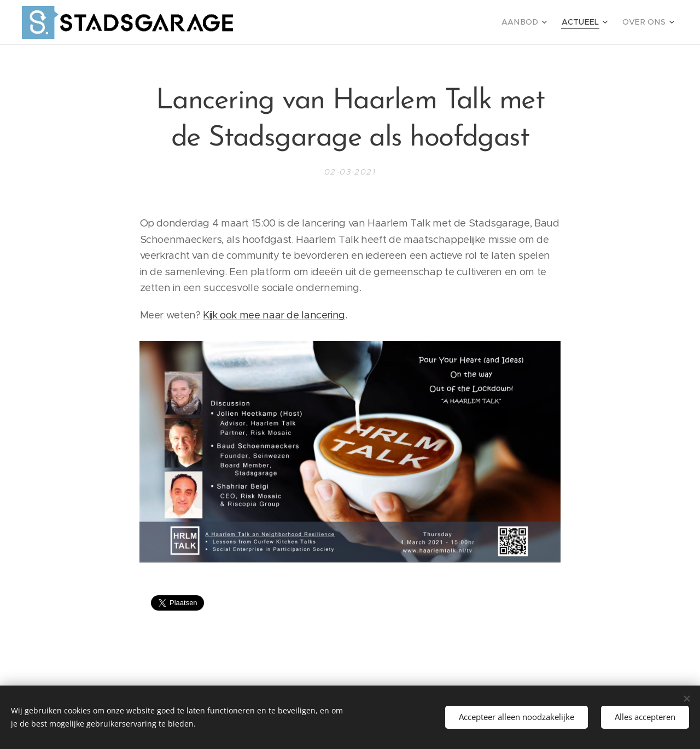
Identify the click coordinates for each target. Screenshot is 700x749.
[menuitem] (535, 22)
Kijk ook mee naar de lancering (274, 315)
